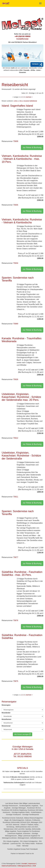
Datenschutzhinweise (9, 866)
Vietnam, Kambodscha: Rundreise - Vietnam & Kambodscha (22, 221)
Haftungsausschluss (24, 866)
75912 (16, 438)
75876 (16, 620)
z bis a (21, 101)
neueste (26, 101)
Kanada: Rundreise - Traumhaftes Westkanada (22, 340)
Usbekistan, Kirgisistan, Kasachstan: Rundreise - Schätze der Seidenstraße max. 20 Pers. (21, 397)
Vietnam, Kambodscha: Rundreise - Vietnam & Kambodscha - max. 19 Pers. (22, 159)
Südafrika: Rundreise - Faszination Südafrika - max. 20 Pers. (22, 573)
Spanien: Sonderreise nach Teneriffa (18, 279)
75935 (16, 205)
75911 (16, 497)
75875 (16, 681)
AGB (34, 866)
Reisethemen (6, 719)
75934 (16, 263)
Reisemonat (6, 726)
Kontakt (24, 864)
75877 (16, 557)
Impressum (32, 864)
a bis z (16, 101)
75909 (16, 141)
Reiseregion (6, 705)
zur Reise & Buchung (32, 147)
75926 (16, 379)
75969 (16, 324)
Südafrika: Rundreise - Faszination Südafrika (22, 636)
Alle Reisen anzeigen (22, 734)
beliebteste (33, 101)
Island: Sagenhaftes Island (17, 106)
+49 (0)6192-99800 (22, 36)
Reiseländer (6, 713)
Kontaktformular (22, 39)
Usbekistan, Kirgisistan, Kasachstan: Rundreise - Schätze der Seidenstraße (21, 456)
